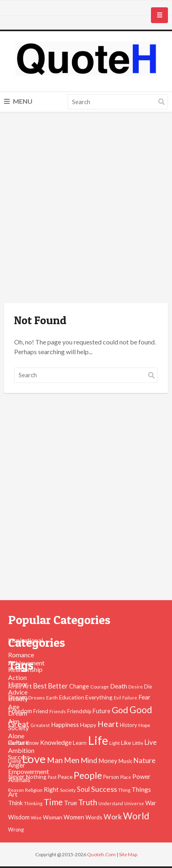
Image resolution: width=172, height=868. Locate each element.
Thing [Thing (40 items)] (124, 790)
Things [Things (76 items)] (141, 789)
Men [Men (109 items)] (72, 760)
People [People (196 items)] (88, 775)
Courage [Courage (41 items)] (100, 686)
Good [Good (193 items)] (141, 710)
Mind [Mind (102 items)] (89, 760)
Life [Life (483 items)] (98, 740)
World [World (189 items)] (136, 816)
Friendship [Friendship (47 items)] (79, 711)
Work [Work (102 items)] (113, 817)
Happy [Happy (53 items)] (88, 725)
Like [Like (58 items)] (126, 743)
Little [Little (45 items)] (138, 743)
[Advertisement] (86, 209)
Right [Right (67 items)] (51, 789)
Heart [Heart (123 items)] (108, 724)
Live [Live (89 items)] (151, 742)
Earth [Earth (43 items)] (52, 698)
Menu (18, 101)
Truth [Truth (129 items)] (88, 802)
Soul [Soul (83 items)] (83, 789)
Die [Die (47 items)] (148, 687)
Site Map (128, 854)
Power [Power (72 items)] (141, 776)
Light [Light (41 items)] (115, 743)
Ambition (21, 750)
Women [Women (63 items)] (74, 817)
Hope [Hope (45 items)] (144, 725)
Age (14, 707)
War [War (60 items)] (151, 803)
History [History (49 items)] (128, 725)
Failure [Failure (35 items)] (130, 698)
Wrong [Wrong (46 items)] (16, 830)
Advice (18, 692)
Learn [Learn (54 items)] (80, 743)
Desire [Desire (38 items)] (136, 687)
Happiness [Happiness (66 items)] (65, 725)
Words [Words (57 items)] (94, 817)
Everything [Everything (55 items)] (99, 697)
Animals (19, 779)
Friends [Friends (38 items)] (58, 711)
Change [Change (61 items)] (79, 686)
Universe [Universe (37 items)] (134, 803)
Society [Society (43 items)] (68, 790)
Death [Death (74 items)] (119, 686)
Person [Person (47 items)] (111, 777)
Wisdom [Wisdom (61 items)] (19, 817)
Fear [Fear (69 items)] (144, 697)
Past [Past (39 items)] (52, 777)
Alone (16, 736)
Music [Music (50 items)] (125, 761)
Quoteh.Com (101, 854)
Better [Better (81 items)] (58, 686)
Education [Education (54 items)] (72, 697)
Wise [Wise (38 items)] (36, 818)
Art (13, 794)
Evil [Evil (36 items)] (117, 698)
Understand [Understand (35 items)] (111, 803)
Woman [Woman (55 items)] (53, 817)
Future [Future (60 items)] (101, 711)
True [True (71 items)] (70, 803)
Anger (17, 765)
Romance (21, 655)
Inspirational (25, 640)
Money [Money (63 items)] (108, 761)
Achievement (26, 663)
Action (17, 677)
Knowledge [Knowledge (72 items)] (56, 742)
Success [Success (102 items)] (104, 789)
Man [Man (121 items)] (55, 760)
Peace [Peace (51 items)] (65, 777)
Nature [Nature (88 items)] (144, 760)
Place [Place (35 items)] (126, 777)
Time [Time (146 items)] (53, 802)
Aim (14, 721)
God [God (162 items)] (120, 710)
